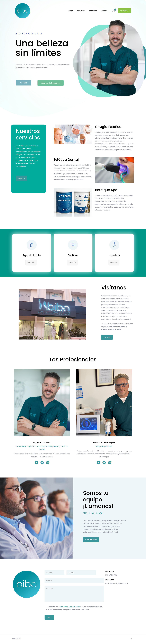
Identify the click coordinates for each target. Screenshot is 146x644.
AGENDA (125, 11)
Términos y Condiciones (69, 607)
